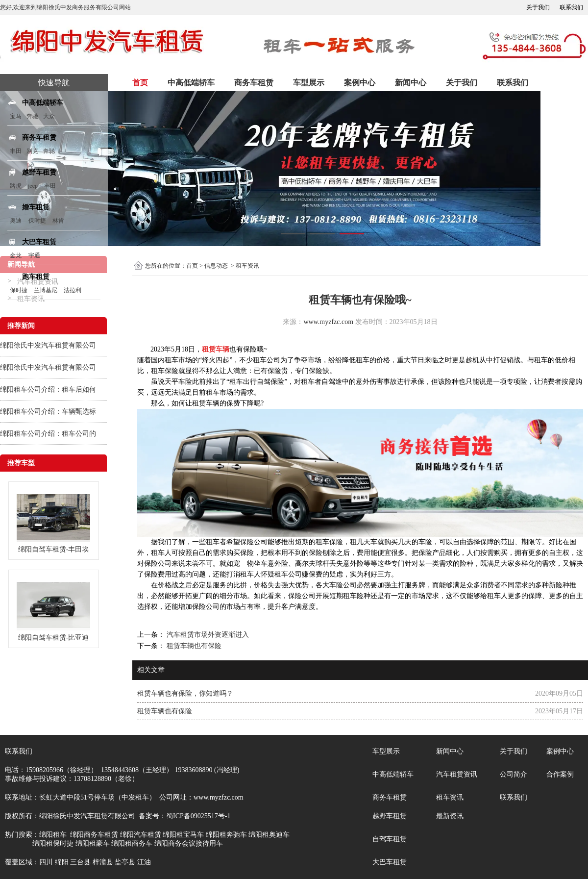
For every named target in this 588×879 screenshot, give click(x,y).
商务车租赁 (254, 83)
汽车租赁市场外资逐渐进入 (207, 635)
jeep (33, 186)
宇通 (34, 255)
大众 (49, 116)
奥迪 (16, 221)
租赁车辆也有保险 (193, 646)
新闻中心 (411, 83)
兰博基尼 (46, 290)
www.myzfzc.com (328, 322)
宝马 (16, 116)
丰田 (16, 151)
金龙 (16, 255)
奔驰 (32, 116)
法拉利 (73, 290)
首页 (140, 83)
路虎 (16, 186)
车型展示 (309, 83)
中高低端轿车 (191, 83)
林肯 (58, 221)
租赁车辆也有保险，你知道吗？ (185, 693)
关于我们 (538, 7)
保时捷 (37, 221)
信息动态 (216, 266)
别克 (32, 151)
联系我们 (571, 7)
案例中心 (360, 83)
